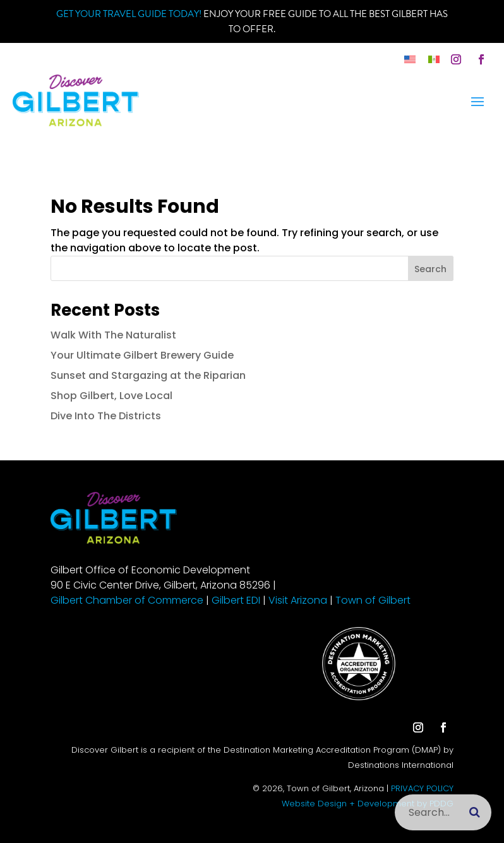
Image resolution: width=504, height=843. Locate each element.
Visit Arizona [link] (298, 600)
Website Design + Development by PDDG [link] (368, 804)
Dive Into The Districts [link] (106, 416)
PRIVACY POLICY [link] (422, 788)
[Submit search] (475, 812)
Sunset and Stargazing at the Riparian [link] (148, 375)
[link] (410, 59)
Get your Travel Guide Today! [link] (129, 14)
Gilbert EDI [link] (236, 600)
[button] (456, 59)
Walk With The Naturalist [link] (113, 335)
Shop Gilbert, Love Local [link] (111, 396)
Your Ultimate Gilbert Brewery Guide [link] (142, 355)
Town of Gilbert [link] (373, 600)
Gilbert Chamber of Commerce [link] (127, 600)
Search (430, 269)
